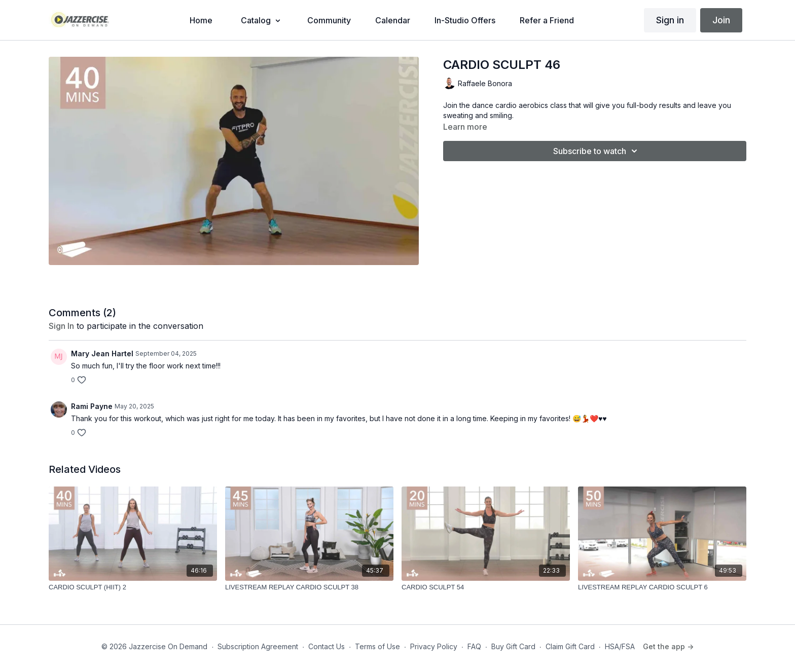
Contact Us (327, 646)
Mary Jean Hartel (102, 353)
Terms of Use (377, 646)
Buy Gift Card (513, 646)
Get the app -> (668, 646)
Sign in (670, 20)
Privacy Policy (434, 646)
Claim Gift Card (570, 646)
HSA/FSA (620, 646)
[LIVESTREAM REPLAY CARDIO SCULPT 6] (662, 587)
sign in (61, 326)
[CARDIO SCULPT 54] (486, 587)
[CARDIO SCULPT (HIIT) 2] (133, 587)
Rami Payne (92, 406)
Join (721, 20)
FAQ (474, 646)
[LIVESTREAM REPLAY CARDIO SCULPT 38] (309, 587)
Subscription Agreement (258, 646)
